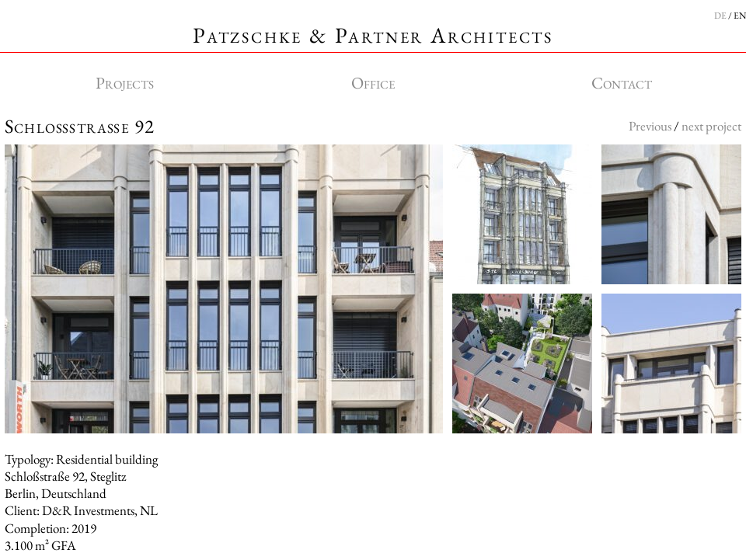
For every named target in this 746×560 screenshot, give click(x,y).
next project (711, 126)
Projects (125, 83)
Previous (650, 126)
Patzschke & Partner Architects (373, 35)
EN (740, 16)
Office (373, 83)
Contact (622, 83)
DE (720, 16)
